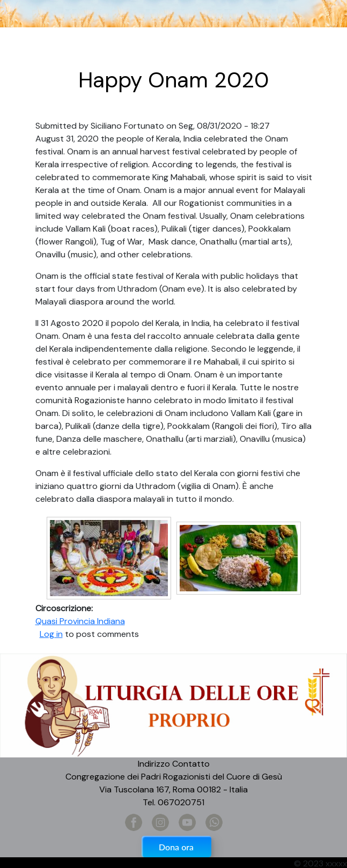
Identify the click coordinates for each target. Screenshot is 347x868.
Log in (51, 634)
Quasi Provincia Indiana (80, 621)
